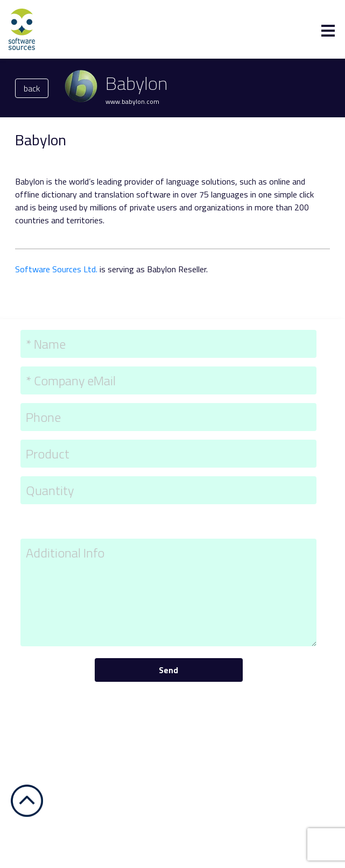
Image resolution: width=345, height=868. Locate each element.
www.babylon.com (132, 101)
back (32, 88)
